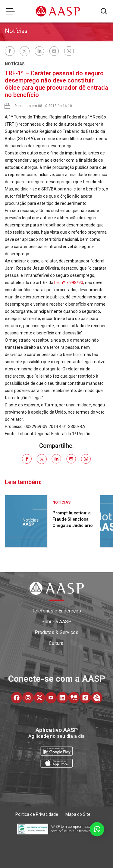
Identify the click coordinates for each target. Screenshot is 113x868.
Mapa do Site (78, 814)
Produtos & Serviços (56, 632)
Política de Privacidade (37, 814)
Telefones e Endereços (56, 611)
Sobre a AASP (56, 622)
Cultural (57, 643)
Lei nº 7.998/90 (69, 283)
